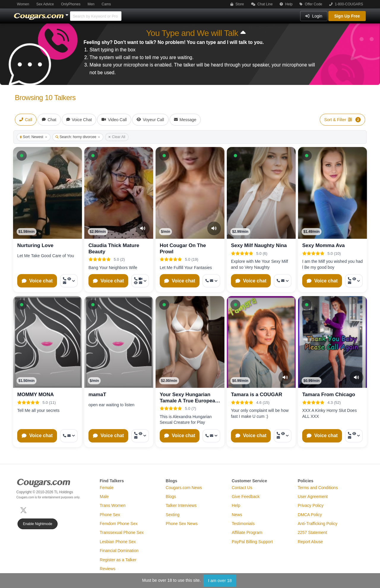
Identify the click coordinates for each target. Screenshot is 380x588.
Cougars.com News (184, 488)
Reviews (108, 569)
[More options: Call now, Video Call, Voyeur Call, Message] (140, 281)
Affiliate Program (247, 532)
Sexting (173, 515)
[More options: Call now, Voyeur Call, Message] (69, 281)
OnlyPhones (71, 4)
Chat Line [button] (262, 4)
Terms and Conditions (318, 488)
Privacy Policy (311, 505)
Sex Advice (45, 4)
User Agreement (313, 497)
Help (286, 4)
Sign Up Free (347, 16)
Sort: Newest (34, 137)
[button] (22, 156)
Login (314, 16)
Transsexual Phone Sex (122, 532)
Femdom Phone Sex (119, 524)
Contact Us (242, 488)
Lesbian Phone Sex (118, 542)
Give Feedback (246, 497)
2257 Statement (312, 532)
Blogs (171, 497)
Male (104, 497)
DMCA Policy (310, 515)
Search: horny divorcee (78, 137)
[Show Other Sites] (68, 13)
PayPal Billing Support (252, 542)
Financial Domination (119, 551)
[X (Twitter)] (25, 509)
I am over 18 (220, 581)
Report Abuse (310, 542)
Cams (106, 4)
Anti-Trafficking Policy (318, 524)
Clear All (117, 137)
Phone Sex (110, 515)
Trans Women (113, 505)
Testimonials (243, 524)
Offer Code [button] (311, 4)
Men (91, 4)
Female (107, 488)
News (237, 515)
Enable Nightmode (38, 524)
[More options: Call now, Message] (211, 281)
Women (23, 4)
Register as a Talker (118, 560)
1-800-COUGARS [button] (346, 4)
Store (237, 4)
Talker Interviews (181, 505)
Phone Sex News (182, 524)
